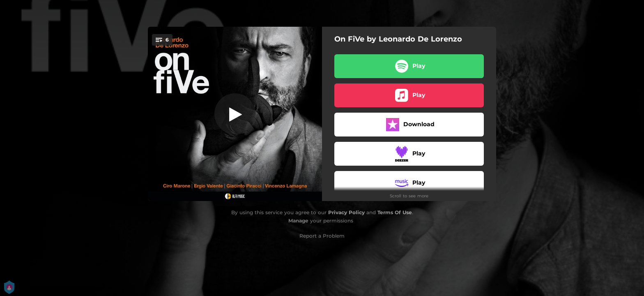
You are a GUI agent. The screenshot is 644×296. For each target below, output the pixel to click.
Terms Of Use (395, 212)
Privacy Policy (346, 212)
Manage (298, 221)
